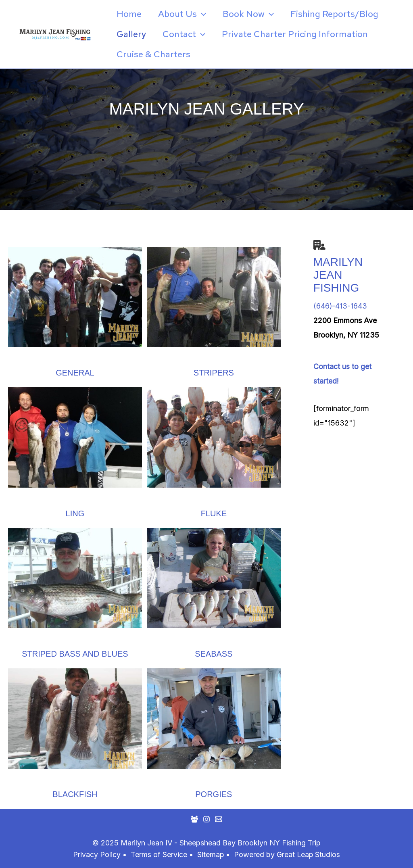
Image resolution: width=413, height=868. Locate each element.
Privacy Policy (96, 854)
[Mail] (219, 819)
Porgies (214, 794)
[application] (203, 14)
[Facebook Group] (194, 819)
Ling (75, 513)
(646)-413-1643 (340, 306)
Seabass (214, 653)
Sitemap (211, 854)
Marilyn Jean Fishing (338, 275)
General (75, 373)
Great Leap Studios (309, 854)
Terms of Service (159, 854)
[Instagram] (206, 819)
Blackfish (75, 794)
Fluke (214, 513)
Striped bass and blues (75, 653)
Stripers (214, 373)
